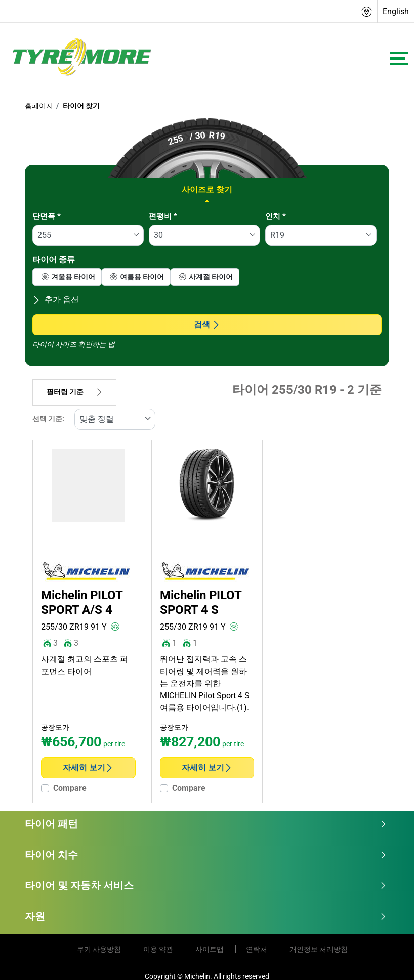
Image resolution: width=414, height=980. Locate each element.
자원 (206, 916)
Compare (70, 788)
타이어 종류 (54, 260)
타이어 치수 (206, 855)
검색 (207, 324)
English (396, 11)
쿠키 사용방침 (100, 949)
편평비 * (163, 216)
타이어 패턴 (206, 824)
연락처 (257, 949)
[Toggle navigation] (399, 58)
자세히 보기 (88, 767)
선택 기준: (48, 419)
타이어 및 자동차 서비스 (206, 885)
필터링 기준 (74, 392)
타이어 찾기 (80, 106)
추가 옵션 (56, 300)
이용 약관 (159, 949)
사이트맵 (210, 949)
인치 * (276, 216)
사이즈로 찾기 (207, 189)
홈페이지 (39, 106)
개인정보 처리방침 (319, 949)
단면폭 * (47, 216)
